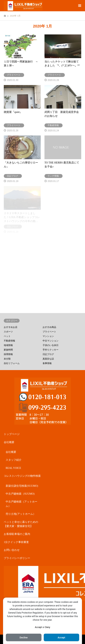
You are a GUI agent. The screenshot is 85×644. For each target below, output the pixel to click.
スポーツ (8, 332)
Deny (48, 627)
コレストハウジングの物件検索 (22, 476)
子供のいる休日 (51, 345)
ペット (7, 336)
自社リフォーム (12, 363)
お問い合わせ (12, 550)
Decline (24, 638)
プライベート (49, 332)
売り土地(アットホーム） (21, 514)
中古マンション (51, 341)
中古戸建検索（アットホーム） (21, 504)
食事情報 (47, 363)
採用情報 (8, 354)
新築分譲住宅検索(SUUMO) (22, 486)
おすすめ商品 (49, 327)
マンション (48, 336)
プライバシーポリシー (17, 558)
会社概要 (9, 442)
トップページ (12, 434)
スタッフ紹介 (14, 460)
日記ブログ (48, 354)
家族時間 (8, 350)
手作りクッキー (51, 350)
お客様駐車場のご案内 (17, 534)
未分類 (7, 359)
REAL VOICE (13, 468)
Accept (38, 627)
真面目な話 (48, 359)
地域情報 (8, 345)
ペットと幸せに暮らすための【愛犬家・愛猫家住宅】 (21, 524)
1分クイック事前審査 (16, 542)
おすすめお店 (11, 327)
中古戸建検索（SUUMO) (20, 494)
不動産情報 (9, 341)
